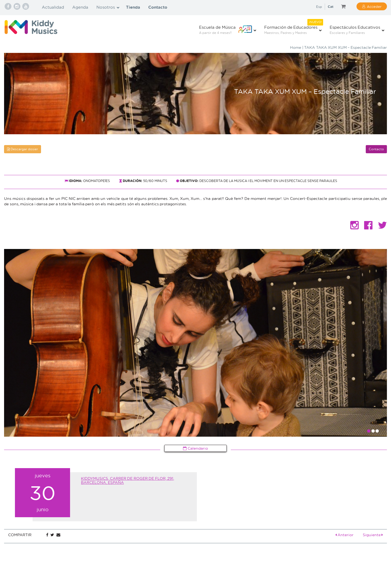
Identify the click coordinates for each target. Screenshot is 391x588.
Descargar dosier (23, 149)
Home (296, 47)
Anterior (345, 535)
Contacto (376, 149)
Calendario (195, 448)
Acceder (374, 6)
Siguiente (373, 535)
